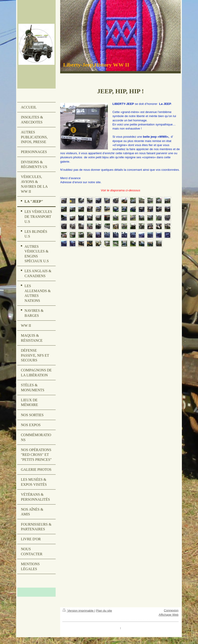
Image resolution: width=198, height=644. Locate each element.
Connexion (171, 610)
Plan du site (104, 611)
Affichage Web (169, 615)
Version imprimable (78, 611)
